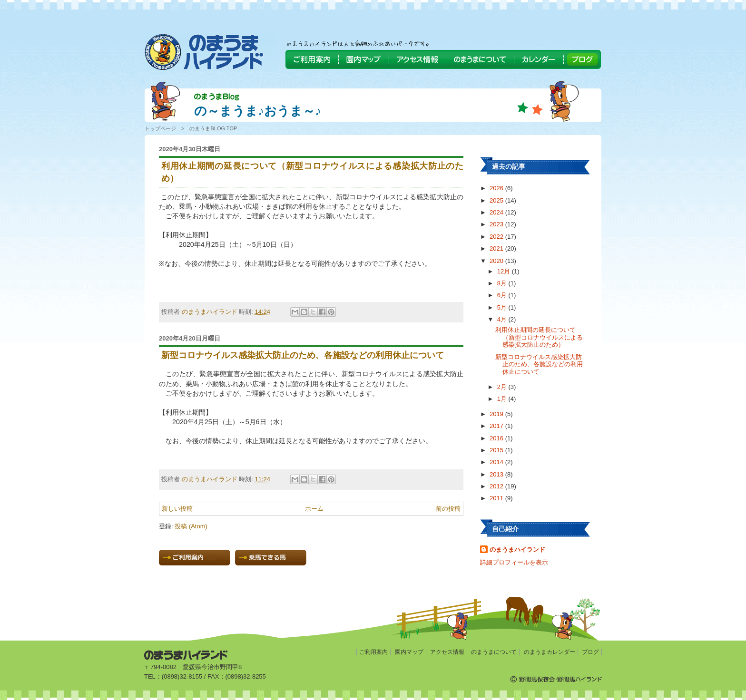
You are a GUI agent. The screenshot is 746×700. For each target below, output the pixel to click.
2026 (497, 188)
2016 (497, 438)
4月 (503, 319)
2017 (497, 426)
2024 (497, 212)
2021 (497, 248)
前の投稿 (448, 509)
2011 (497, 498)
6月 (503, 295)
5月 (503, 307)
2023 (497, 224)
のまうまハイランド (517, 549)
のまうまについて (494, 652)
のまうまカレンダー (550, 652)
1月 (503, 399)
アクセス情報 (447, 652)
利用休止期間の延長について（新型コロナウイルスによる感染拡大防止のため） (539, 337)
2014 (497, 462)
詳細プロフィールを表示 (514, 562)
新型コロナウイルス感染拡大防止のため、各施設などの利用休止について (539, 364)
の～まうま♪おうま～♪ (258, 111)
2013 (497, 474)
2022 (497, 237)
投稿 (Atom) (191, 526)
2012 (497, 486)
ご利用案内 (373, 652)
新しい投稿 (177, 509)
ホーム (314, 509)
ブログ (590, 652)
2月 (503, 387)
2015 (497, 450)
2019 (497, 414)
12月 (505, 271)
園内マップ (409, 652)
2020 (497, 261)
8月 (503, 283)
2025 (497, 200)
